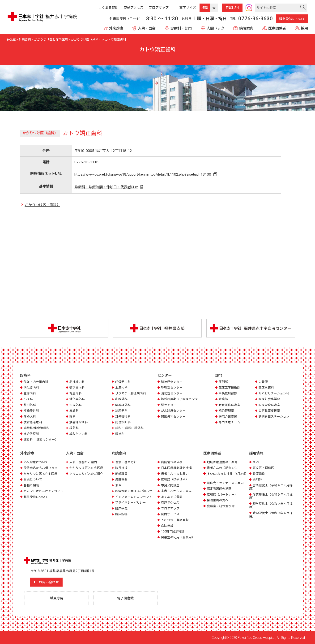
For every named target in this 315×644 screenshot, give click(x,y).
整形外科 (30, 405)
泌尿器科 (121, 411)
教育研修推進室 (229, 405)
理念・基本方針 (126, 462)
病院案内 (246, 28)
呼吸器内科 (123, 382)
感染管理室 (226, 411)
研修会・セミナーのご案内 (225, 483)
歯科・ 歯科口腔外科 (129, 428)
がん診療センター (173, 411)
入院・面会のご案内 (83, 462)
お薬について (33, 479)
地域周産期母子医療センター (181, 399)
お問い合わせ (50, 582)
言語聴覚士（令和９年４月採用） (271, 487)
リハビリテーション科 (274, 393)
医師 (256, 462)
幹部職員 (121, 473)
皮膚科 (74, 411)
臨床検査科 (266, 387)
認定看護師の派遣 (219, 489)
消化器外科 (77, 399)
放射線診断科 (79, 422)
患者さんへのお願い (175, 473)
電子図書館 (125, 598)
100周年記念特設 (173, 531)
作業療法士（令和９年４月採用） (271, 496)
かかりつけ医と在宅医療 (40, 473)
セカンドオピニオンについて (44, 491)
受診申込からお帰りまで (40, 468)
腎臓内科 (76, 393)
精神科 (120, 434)
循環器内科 (77, 387)
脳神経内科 (77, 382)
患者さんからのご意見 (176, 491)
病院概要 (121, 479)
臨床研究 (121, 508)
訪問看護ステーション (274, 417)
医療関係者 (277, 28)
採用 (304, 28)
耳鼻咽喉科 (123, 417)
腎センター (169, 405)
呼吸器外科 (31, 411)
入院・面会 (147, 28)
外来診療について (36, 462)
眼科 (72, 417)
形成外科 (76, 405)
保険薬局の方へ (218, 500)
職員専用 (57, 598)
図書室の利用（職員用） (178, 537)
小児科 (28, 399)
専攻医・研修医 (263, 468)
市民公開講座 (170, 485)
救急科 (74, 428)
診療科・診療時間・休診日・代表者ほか (106, 187)
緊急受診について (292, 19)
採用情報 (256, 453)
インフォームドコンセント (134, 497)
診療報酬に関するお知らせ (134, 491)
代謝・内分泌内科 (36, 382)
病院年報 (167, 525)
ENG (232, 8)
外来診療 (116, 28)
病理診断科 (123, 422)
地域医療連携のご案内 (222, 462)
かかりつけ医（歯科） (43, 205)
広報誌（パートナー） (222, 494)
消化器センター (172, 393)
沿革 (118, 485)
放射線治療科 (33, 422)
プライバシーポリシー (131, 502)
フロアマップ (170, 508)
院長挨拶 (121, 468)
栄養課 (263, 382)
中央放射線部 (228, 393)
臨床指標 (121, 514)
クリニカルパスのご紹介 (86, 473)
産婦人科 (30, 417)
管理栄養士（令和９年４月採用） (271, 514)
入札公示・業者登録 (175, 520)
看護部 (223, 399)
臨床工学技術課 (229, 387)
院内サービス (170, 514)
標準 (205, 8)
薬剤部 (223, 382)
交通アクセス (170, 502)
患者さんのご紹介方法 (222, 468)
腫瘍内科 (30, 393)
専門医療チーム (229, 422)
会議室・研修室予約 (221, 506)
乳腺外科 (121, 399)
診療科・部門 (181, 28)
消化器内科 (31, 387)
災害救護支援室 (269, 411)
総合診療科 (31, 434)
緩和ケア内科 (79, 434)
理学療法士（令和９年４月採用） (271, 505)
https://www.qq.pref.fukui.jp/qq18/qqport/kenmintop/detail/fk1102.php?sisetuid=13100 (143, 174)
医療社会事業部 (269, 399)
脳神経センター (172, 382)
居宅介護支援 (228, 417)
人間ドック (215, 28)
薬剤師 (257, 479)
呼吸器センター (172, 387)
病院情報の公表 (172, 462)
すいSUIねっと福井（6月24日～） (225, 475)
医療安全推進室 (269, 405)
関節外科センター (173, 417)
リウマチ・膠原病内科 (131, 393)
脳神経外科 (123, 405)
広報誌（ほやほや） (175, 479)
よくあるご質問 (172, 497)
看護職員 (259, 473)
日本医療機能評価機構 (176, 468)
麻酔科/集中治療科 (36, 428)
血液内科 (121, 387)
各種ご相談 (31, 485)
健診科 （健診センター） (41, 440)
